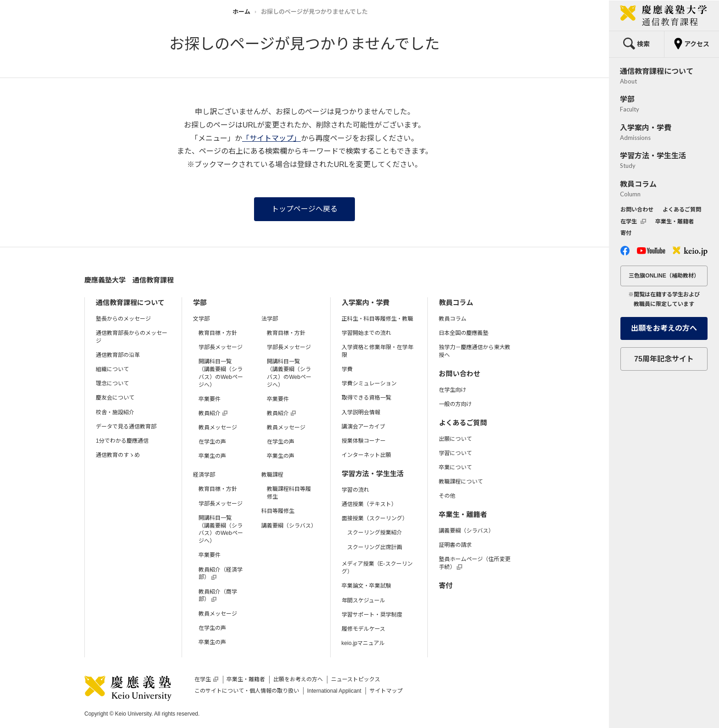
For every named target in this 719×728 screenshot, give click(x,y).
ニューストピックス (356, 679)
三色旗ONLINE (664, 276)
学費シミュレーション (369, 383)
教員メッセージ (218, 428)
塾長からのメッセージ (123, 319)
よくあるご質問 (463, 423)
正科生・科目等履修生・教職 (377, 319)
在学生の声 (212, 442)
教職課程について (461, 482)
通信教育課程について (130, 303)
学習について (455, 453)
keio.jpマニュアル (363, 643)
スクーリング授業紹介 (375, 533)
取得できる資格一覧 (366, 398)
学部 (200, 303)
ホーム (241, 12)
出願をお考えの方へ (298, 679)
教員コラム (456, 303)
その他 (447, 496)
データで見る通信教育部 (126, 427)
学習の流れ (355, 490)
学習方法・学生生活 (373, 474)
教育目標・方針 (218, 333)
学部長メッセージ (221, 347)
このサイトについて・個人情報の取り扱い (247, 691)
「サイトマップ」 (271, 138)
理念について (112, 383)
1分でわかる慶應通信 (122, 441)
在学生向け (453, 390)
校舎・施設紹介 (115, 412)
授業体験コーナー (364, 441)
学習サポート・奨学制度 (372, 615)
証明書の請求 (455, 545)
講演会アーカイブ (363, 427)
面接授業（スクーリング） (375, 518)
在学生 (206, 679)
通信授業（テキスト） (369, 504)
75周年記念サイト (664, 359)
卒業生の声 (212, 456)
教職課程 (272, 475)
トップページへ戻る (304, 209)
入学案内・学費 (366, 303)
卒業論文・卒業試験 (366, 586)
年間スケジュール (363, 600)
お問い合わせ (459, 374)
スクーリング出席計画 (375, 547)
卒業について (455, 467)
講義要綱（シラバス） (289, 526)
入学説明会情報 (361, 412)
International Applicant (334, 691)
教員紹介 (213, 413)
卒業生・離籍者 (463, 514)
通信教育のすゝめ (118, 455)
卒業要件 (210, 399)
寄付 (446, 586)
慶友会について (115, 398)
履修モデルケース (363, 629)
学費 (347, 369)
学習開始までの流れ (366, 333)
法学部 (270, 319)
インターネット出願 (366, 455)
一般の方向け (455, 404)
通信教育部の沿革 (118, 355)
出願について (455, 439)
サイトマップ (386, 691)
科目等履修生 (278, 511)
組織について (112, 369)
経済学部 (204, 475)
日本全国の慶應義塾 (464, 333)
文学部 (201, 319)
